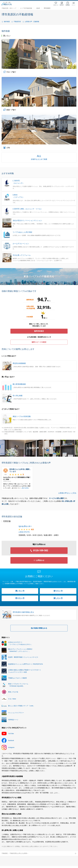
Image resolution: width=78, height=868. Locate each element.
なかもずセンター (25, 526)
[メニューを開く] (74, 4)
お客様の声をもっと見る (67, 493)
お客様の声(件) (24, 532)
